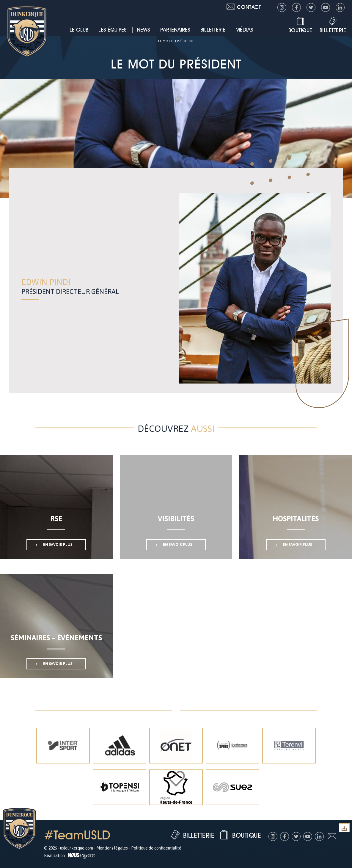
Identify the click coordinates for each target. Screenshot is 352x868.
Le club (79, 30)
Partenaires (175, 30)
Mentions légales (112, 848)
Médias (244, 30)
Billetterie (213, 30)
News (143, 30)
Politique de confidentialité (156, 848)
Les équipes (113, 30)
